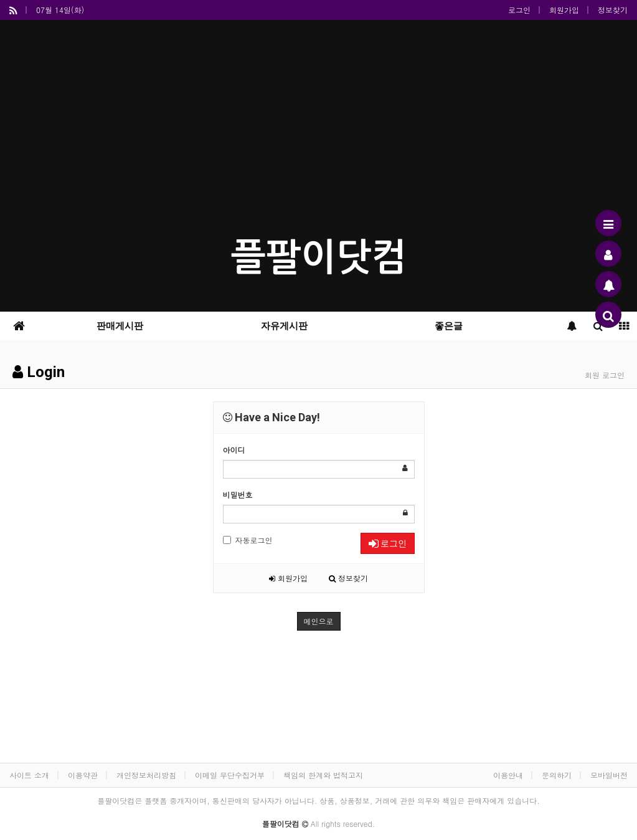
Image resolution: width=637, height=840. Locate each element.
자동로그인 (248, 540)
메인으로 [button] (319, 621)
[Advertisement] (318, 132)
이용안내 (508, 775)
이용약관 (83, 775)
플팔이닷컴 (319, 258)
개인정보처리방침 (146, 775)
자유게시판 (284, 326)
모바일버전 (609, 775)
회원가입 (564, 10)
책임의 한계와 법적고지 (323, 775)
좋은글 (449, 326)
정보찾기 (613, 10)
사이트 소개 (29, 775)
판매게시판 (120, 326)
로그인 (519, 10)
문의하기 (557, 775)
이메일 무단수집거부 (230, 775)
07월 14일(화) (60, 10)
